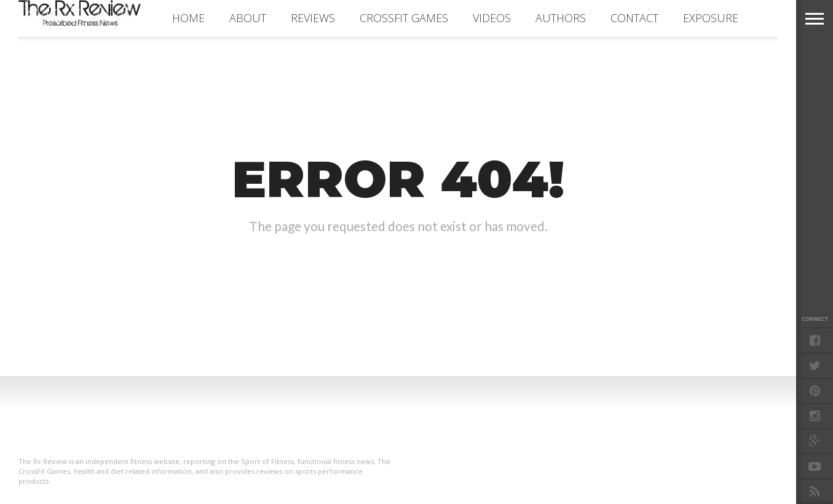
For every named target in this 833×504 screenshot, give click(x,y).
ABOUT (248, 18)
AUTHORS (561, 18)
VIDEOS (492, 18)
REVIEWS (313, 18)
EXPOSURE (711, 18)
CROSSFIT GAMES (404, 18)
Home (188, 18)
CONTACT (634, 18)
